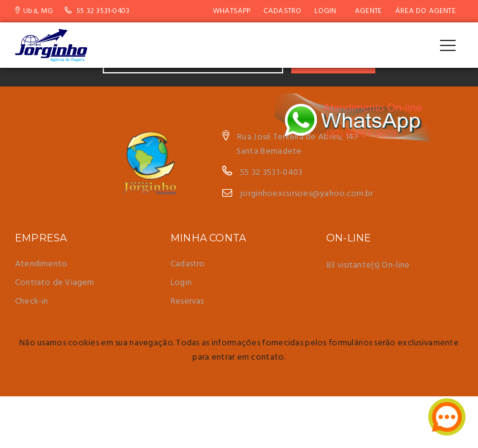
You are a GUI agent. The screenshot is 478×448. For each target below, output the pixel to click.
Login (326, 11)
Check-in (32, 301)
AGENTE (368, 11)
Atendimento (41, 264)
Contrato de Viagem (55, 283)
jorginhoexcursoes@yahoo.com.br (307, 194)
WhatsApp (232, 11)
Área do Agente (425, 11)
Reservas (187, 301)
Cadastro (283, 11)
